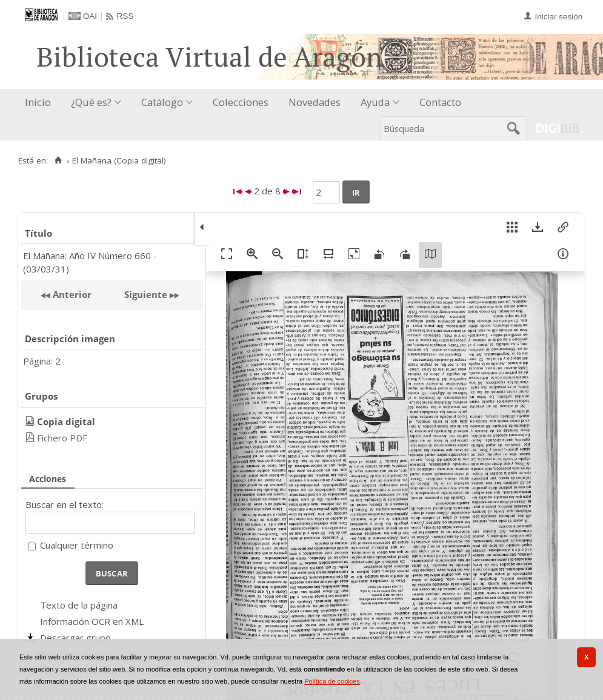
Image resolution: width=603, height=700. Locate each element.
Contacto (440, 102)
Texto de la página (79, 605)
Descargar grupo (75, 638)
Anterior (71, 294)
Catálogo (162, 102)
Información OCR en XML (92, 621)
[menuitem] (41, 103)
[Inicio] (58, 160)
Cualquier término (77, 545)
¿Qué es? (91, 102)
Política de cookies (332, 681)
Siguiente (146, 294)
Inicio (38, 102)
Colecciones (241, 102)
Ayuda (375, 102)
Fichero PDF (62, 438)
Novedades (315, 102)
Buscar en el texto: (65, 504)
